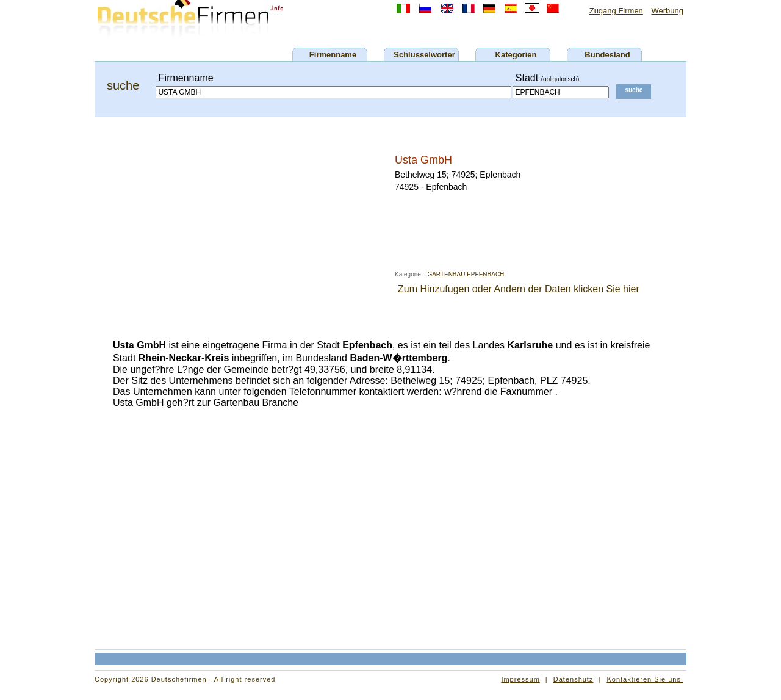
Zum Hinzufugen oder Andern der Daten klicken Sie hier (519, 289)
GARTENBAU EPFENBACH (466, 274)
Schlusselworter (424, 55)
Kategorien (516, 55)
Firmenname (333, 55)
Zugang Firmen (616, 11)
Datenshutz (574, 679)
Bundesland (607, 55)
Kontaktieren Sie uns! (645, 679)
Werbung (667, 11)
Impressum (520, 679)
